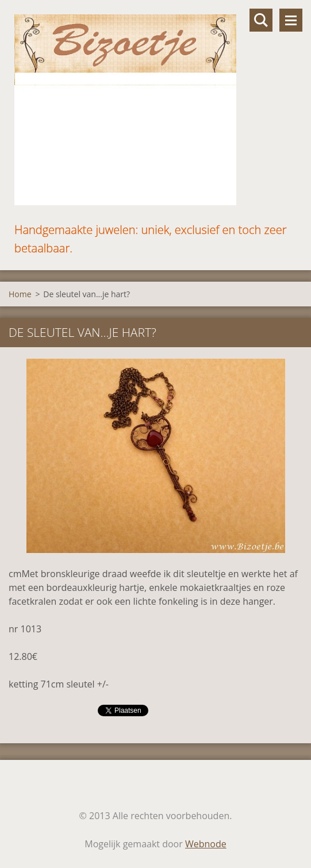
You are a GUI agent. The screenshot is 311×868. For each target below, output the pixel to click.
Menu (291, 20)
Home (20, 294)
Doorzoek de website (261, 20)
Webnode (206, 844)
